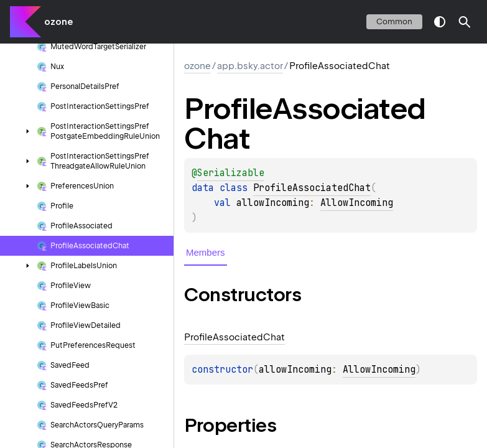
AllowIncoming (357, 203)
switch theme (440, 22)
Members (206, 252)
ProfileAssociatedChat (312, 188)
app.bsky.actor (250, 66)
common (394, 21)
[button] (465, 22)
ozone (58, 22)
